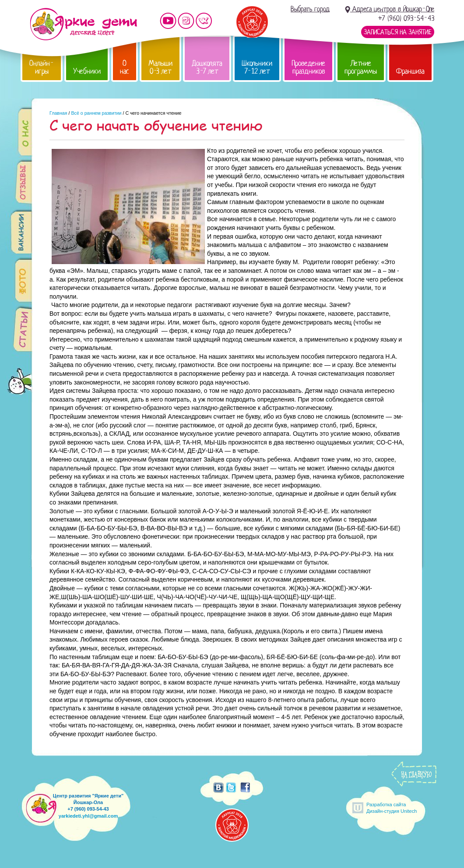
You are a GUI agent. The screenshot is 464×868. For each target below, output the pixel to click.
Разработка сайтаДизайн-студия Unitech (392, 808)
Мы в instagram (186, 21)
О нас (125, 67)
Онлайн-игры (42, 67)
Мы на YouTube (168, 21)
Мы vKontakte (204, 21)
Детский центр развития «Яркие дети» (83, 24)
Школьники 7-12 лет (257, 67)
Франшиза (410, 71)
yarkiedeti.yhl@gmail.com (88, 816)
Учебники (87, 71)
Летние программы (361, 67)
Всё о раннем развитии (96, 113)
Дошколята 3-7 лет (207, 67)
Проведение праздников (308, 67)
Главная (58, 113)
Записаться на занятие (398, 32)
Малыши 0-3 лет (160, 67)
